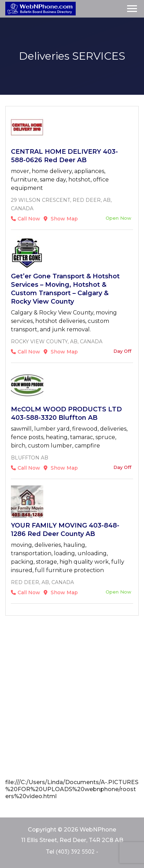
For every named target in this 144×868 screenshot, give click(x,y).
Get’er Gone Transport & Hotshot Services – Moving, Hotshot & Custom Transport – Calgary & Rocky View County (65, 289)
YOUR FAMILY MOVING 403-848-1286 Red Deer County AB (65, 530)
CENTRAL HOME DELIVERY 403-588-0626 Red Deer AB (64, 156)
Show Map (61, 219)
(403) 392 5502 (75, 852)
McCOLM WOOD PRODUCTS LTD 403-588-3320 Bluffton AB (66, 413)
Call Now (26, 219)
